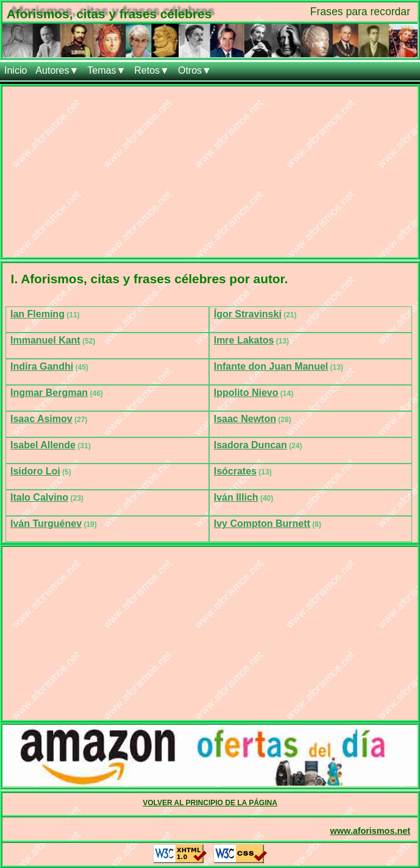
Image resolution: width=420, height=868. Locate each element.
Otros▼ (195, 70)
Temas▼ (106, 70)
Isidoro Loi (35, 471)
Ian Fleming (37, 314)
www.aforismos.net (370, 831)
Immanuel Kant (45, 340)
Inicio (16, 70)
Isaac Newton (245, 419)
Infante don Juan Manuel (271, 366)
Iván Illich (236, 497)
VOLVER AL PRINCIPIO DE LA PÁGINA (210, 803)
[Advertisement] (210, 172)
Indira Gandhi (42, 366)
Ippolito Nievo (246, 393)
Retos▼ (152, 70)
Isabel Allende (43, 445)
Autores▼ (57, 70)
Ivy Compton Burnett (262, 524)
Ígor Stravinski (248, 314)
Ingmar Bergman (49, 393)
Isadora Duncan (251, 445)
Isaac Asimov (41, 419)
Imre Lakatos (244, 340)
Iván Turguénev (46, 524)
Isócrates (235, 471)
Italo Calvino (39, 497)
